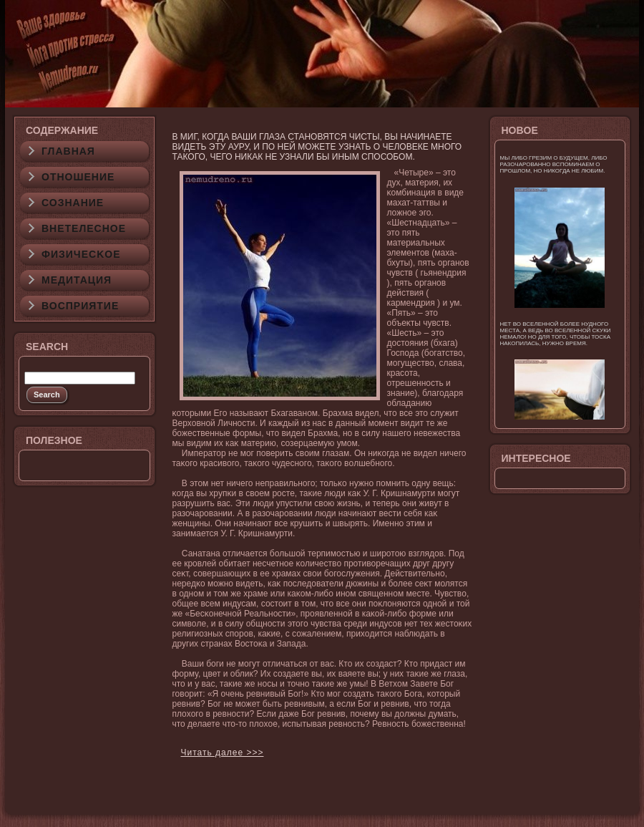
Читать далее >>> (223, 753)
